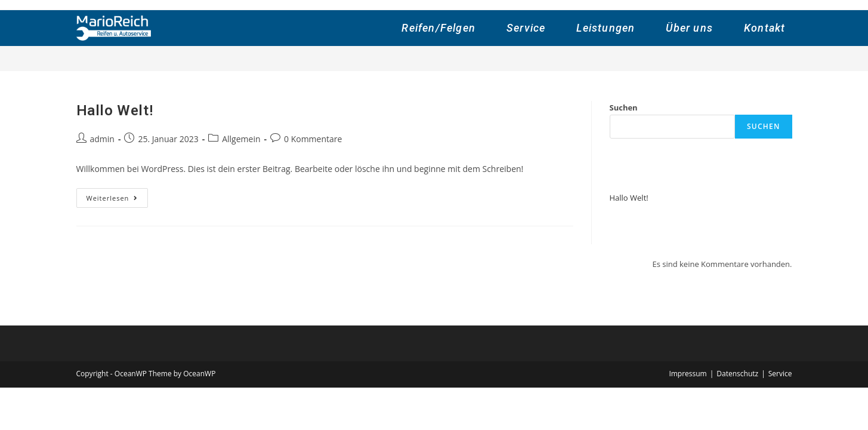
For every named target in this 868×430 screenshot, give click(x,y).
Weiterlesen (118, 200)
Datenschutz (737, 374)
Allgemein (241, 139)
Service (780, 374)
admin (102, 139)
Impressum (688, 374)
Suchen (624, 107)
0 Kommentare (313, 139)
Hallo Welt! (115, 110)
